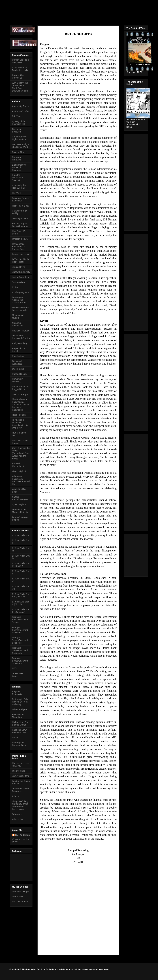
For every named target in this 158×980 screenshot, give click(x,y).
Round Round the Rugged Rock (21, 388)
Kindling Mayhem (20, 292)
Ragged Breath (19, 374)
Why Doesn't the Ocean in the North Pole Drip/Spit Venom (20, 87)
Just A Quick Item (20, 776)
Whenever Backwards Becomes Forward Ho (21, 480)
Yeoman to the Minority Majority (20, 511)
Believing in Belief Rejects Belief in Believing (21, 702)
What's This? (18, 819)
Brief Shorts (18, 116)
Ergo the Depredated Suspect (18, 178)
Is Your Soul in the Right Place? (21, 261)
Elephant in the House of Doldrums (19, 167)
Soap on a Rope (20, 394)
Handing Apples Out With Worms (20, 225)
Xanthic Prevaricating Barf (21, 498)
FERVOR (17, 193)
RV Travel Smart (20, 902)
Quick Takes (18, 369)
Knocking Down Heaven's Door (20, 731)
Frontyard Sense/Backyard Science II (20, 630)
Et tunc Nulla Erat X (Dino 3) (20, 603)
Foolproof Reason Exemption (21, 199)
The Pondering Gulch (37, 11)
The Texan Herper (21, 892)
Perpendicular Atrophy (19, 350)
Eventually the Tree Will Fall (19, 187)
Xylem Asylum (19, 504)
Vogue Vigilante (20, 471)
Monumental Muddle (18, 317)
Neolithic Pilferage (21, 331)
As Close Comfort (21, 111)
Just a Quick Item (20, 277)
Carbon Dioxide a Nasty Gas (20, 61)
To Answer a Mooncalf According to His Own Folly (20, 424)
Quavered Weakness (17, 362)
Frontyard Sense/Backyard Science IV (20, 651)
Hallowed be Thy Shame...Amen (20, 723)
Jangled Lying (19, 267)
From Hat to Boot (20, 206)
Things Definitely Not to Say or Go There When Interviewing (20, 805)
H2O (14, 668)
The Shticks (18, 897)
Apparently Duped (21, 106)
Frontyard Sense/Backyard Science (20, 620)
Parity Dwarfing (19, 343)
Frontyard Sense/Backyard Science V (20, 661)
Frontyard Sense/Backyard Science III (20, 640)
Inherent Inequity (20, 239)
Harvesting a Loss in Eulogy (21, 764)
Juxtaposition (18, 282)
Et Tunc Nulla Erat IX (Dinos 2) (21, 565)
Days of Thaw (19, 152)
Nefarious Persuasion (17, 324)
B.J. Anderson (22, 835)
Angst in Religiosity (17, 693)
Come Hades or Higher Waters (20, 138)
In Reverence (18, 771)
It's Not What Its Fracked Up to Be (20, 69)
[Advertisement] (136, 181)
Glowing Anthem (20, 218)
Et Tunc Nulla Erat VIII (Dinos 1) (21, 595)
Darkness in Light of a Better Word (20, 146)
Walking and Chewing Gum (19, 744)
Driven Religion (19, 709)
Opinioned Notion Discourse (20, 790)
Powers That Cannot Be (18, 77)
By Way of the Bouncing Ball (19, 123)
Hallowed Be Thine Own (18, 716)
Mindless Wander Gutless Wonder (20, 309)
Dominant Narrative (17, 158)
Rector (15, 738)
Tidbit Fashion (19, 415)
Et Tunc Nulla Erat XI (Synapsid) (21, 611)
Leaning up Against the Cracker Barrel (19, 300)
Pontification (18, 356)
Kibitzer (16, 287)
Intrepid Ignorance (21, 254)
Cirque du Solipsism (17, 130)
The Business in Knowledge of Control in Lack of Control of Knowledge (20, 405)
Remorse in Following (18, 380)
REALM (16, 796)
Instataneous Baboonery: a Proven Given (19, 247)
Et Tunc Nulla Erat (21, 535)
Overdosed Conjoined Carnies (21, 337)
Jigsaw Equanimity (21, 272)
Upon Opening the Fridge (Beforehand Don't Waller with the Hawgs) (21, 453)
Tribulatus (17, 814)
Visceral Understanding (19, 465)
